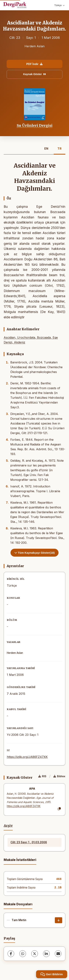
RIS (42, 776)
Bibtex (59, 776)
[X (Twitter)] (35, 954)
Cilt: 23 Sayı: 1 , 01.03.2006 (29, 842)
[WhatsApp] (23, 954)
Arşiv (8, 826)
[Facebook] (11, 954)
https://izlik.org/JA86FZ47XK (27, 757)
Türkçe (59, 5)
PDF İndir (34, 64)
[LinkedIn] (46, 954)
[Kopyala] (59, 809)
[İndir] (59, 920)
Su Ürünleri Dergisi (35, 125)
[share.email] (58, 954)
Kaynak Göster (35, 74)
